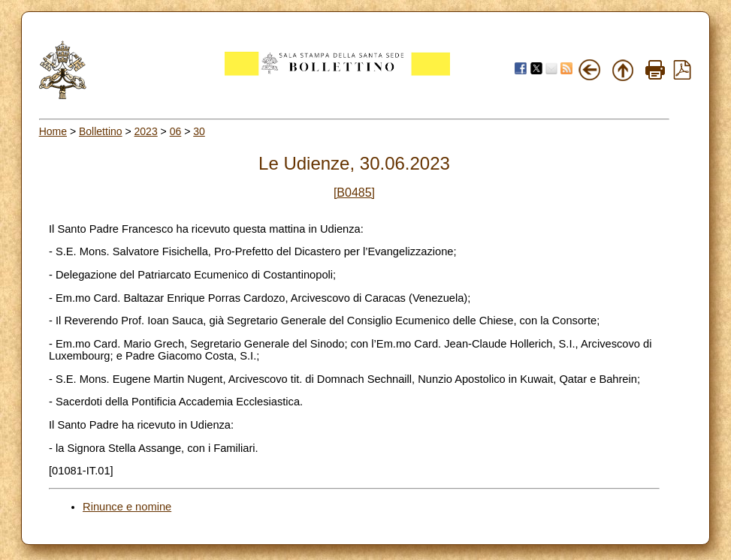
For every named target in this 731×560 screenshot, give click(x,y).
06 (176, 131)
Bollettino (101, 131)
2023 (146, 131)
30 (199, 131)
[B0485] (354, 193)
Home (53, 131)
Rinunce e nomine (127, 507)
